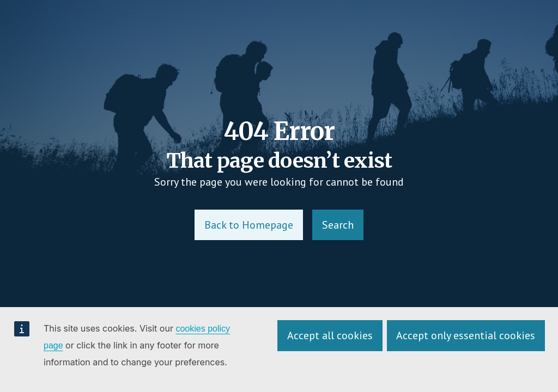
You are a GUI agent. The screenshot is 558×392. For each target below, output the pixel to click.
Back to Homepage (249, 225)
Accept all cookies (330, 335)
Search (338, 225)
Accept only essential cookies (466, 335)
